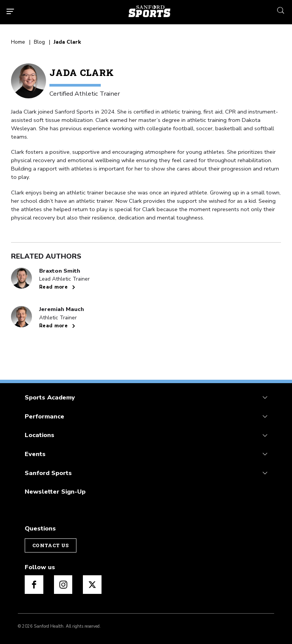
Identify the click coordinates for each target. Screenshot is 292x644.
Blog (39, 42)
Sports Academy (50, 397)
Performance (44, 416)
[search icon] (281, 10)
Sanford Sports (48, 473)
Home (18, 42)
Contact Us (51, 545)
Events (35, 454)
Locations (40, 435)
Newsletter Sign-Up (55, 492)
